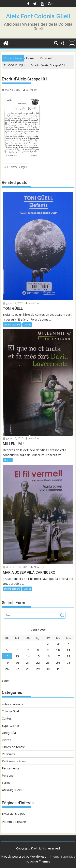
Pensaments (11, 768)
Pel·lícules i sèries (14, 761)
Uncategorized (12, 790)
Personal (8, 775)
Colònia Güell (11, 711)
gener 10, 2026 (13, 438)
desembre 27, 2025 (16, 567)
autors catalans (12, 325)
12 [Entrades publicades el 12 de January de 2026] (7, 656)
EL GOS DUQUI (17, 167)
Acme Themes (40, 861)
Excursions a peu (14, 813)
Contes (7, 718)
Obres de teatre (13, 747)
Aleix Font (30, 90)
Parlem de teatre (14, 822)
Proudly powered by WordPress (24, 856)
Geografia (9, 733)
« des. (6, 681)
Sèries (6, 782)
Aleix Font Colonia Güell (38, 16)
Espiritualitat (11, 725)
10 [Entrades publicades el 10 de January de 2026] (58, 650)
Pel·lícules (8, 754)
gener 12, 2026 (13, 303)
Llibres (27, 325)
